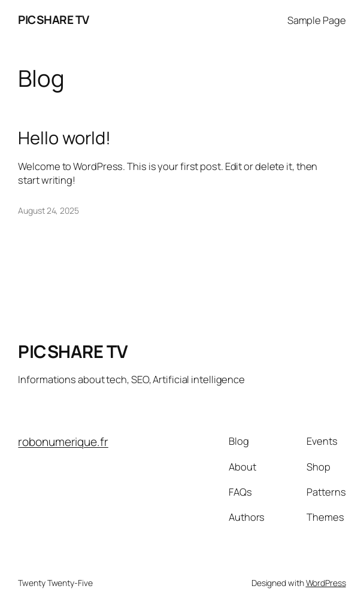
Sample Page (317, 20)
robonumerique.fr (63, 442)
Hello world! (64, 138)
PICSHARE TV (54, 20)
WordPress (326, 583)
